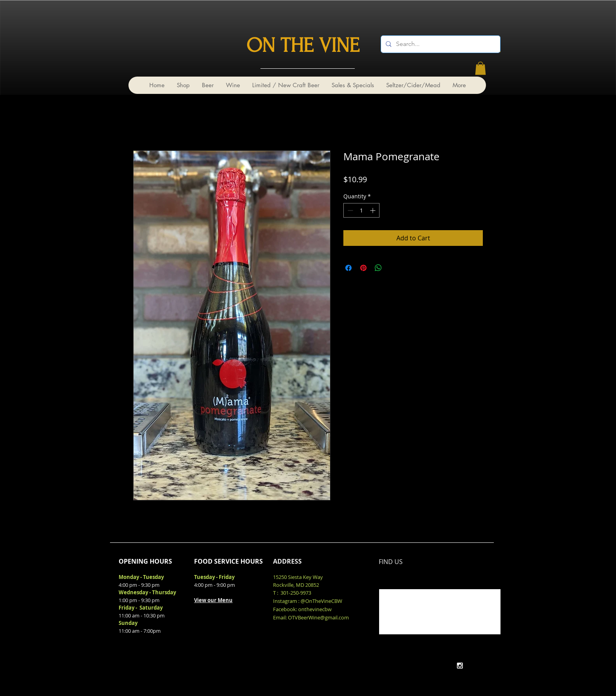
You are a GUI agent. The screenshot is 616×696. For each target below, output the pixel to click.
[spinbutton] (361, 210)
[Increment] (373, 210)
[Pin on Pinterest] (363, 268)
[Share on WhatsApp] (378, 268)
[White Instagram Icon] (460, 666)
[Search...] (440, 44)
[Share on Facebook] (348, 268)
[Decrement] (349, 210)
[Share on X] (393, 268)
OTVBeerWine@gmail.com (318, 617)
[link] (480, 68)
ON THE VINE (303, 46)
